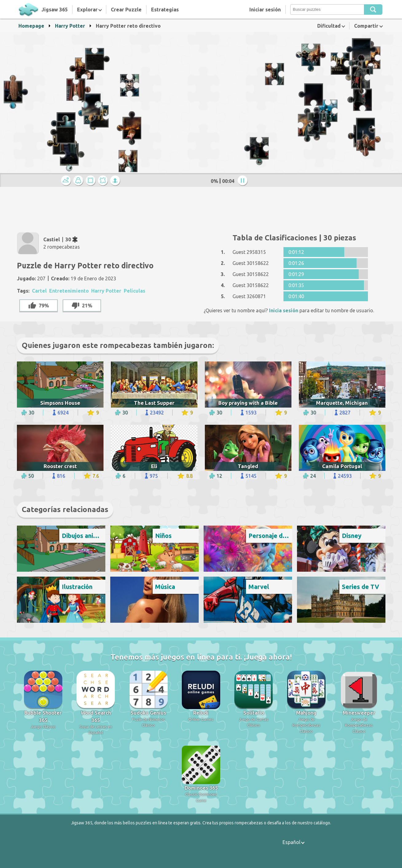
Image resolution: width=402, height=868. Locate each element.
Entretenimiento (69, 291)
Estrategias (165, 10)
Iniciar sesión (265, 10)
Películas (135, 291)
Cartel (39, 291)
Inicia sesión (284, 310)
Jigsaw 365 (55, 10)
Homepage (31, 26)
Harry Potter (70, 26)
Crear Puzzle (126, 10)
